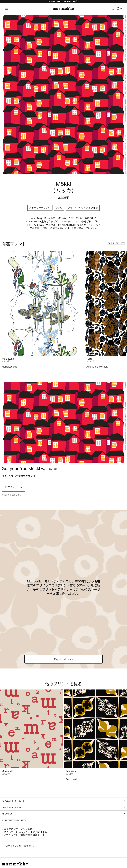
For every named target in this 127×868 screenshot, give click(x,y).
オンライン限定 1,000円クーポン (64, 2)
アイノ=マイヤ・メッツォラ (83, 208)
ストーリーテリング (40, 208)
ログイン (10, 487)
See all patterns (116, 243)
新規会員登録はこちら (12, 495)
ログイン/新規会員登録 (18, 846)
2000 (59, 208)
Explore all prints (64, 659)
